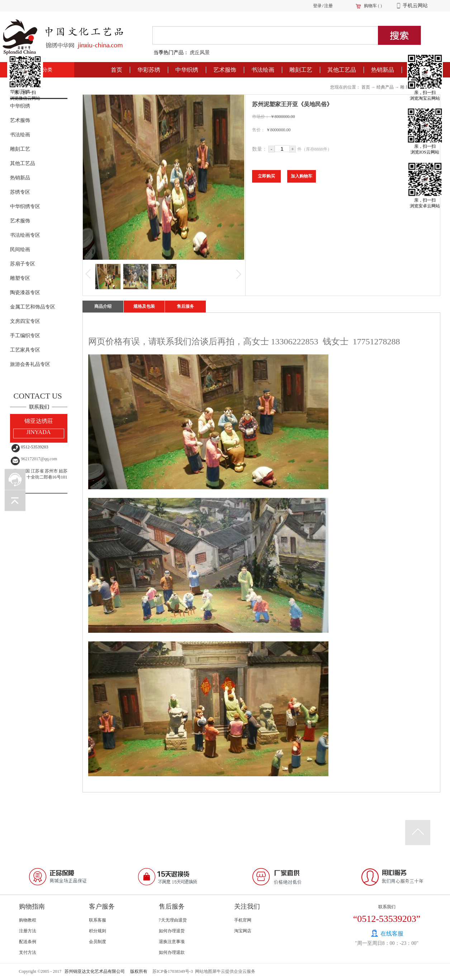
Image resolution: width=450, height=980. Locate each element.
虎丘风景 (200, 53)
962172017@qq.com (39, 459)
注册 (328, 6)
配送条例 (28, 942)
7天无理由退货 (173, 920)
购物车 (370, 6)
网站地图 (203, 971)
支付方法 (28, 952)
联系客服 (98, 920)
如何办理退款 (172, 952)
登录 (317, 6)
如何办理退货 (172, 931)
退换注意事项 (172, 942)
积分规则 (98, 931)
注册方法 (28, 931)
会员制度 (98, 942)
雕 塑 (405, 87)
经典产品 (385, 87)
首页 (117, 70)
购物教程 (28, 920)
